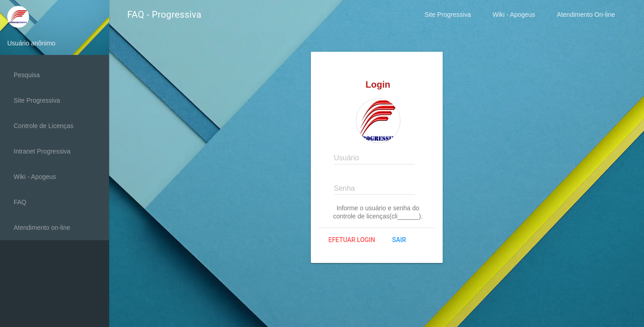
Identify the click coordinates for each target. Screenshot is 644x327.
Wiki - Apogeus (514, 15)
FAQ (20, 202)
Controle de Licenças (44, 126)
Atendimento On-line (586, 15)
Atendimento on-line (42, 228)
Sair (399, 240)
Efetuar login (352, 240)
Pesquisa (27, 75)
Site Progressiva (448, 15)
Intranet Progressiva (42, 151)
